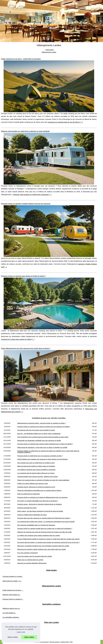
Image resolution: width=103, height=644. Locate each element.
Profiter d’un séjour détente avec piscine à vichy (33, 484)
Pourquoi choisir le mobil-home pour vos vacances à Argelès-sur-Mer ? (40, 456)
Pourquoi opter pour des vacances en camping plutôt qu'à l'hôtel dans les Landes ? (44, 518)
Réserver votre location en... (12, 595)
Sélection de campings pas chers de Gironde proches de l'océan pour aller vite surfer (44, 532)
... (82, 122)
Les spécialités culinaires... (11, 617)
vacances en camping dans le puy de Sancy (64, 122)
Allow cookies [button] (29, 637)
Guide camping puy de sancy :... (13, 590)
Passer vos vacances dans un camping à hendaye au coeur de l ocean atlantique (43, 480)
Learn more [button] (21, 632)
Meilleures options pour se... (12, 608)
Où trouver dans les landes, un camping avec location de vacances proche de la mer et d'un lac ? (48, 542)
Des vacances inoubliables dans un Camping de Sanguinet (36, 525)
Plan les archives (55, 642)
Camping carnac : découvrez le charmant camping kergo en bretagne (39, 504)
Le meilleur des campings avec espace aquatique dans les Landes (39, 535)
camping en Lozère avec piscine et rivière (16, 339)
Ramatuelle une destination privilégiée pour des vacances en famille (39, 441)
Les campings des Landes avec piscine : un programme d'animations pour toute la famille (46, 522)
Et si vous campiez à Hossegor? (28, 553)
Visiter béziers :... (8, 627)
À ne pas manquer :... (9, 636)
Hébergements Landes (49, 52)
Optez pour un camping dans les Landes (30, 560)
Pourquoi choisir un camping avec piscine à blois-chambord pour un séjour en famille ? (45, 444)
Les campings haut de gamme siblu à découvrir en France (36, 473)
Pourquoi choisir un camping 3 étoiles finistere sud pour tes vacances (26, 204)
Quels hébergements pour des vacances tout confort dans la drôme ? (26, 348)
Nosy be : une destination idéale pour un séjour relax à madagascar (39, 434)
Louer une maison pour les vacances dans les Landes (35, 556)
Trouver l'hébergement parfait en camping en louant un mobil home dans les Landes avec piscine (48, 539)
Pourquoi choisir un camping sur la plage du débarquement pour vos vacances (42, 497)
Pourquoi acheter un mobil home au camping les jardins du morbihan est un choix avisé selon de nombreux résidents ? (48, 452)
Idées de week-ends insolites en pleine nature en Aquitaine (36, 466)
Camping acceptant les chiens (27, 508)
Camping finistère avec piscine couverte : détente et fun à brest (37, 477)
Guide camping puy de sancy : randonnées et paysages (21, 59)
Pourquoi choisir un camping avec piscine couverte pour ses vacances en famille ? (44, 427)
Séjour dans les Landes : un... (12, 581)
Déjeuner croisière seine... (11, 631)
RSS (71, 642)
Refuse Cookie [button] (13, 637)
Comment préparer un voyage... (13, 576)
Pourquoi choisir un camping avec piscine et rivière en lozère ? (23, 276)
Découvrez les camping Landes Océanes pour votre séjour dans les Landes (41, 549)
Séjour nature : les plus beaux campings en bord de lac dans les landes (40, 511)
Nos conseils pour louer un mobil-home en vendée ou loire (36, 463)
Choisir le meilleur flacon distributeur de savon (32, 515)
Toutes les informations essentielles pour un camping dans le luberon (39, 490)
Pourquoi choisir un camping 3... (13, 599)
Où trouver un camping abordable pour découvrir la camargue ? (38, 501)
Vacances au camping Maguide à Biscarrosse (32, 563)
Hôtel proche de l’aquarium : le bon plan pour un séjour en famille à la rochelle (42, 447)
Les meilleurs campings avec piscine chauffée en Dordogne (36, 470)
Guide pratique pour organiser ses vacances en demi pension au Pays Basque (42, 459)
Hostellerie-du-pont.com (42, 642)
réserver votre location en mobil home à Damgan (31, 195)
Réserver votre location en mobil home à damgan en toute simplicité (25, 131)
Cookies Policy (65, 642)
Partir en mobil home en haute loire (28, 494)
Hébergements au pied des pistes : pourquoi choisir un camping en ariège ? (41, 423)
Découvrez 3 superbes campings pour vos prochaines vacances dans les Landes (43, 546)
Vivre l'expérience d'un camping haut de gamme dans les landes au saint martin (43, 437)
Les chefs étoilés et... (9, 613)
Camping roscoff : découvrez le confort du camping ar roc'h (36, 487)
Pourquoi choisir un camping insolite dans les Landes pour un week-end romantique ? (45, 529)
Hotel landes (50, 50)
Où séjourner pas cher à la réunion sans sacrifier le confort (36, 430)
